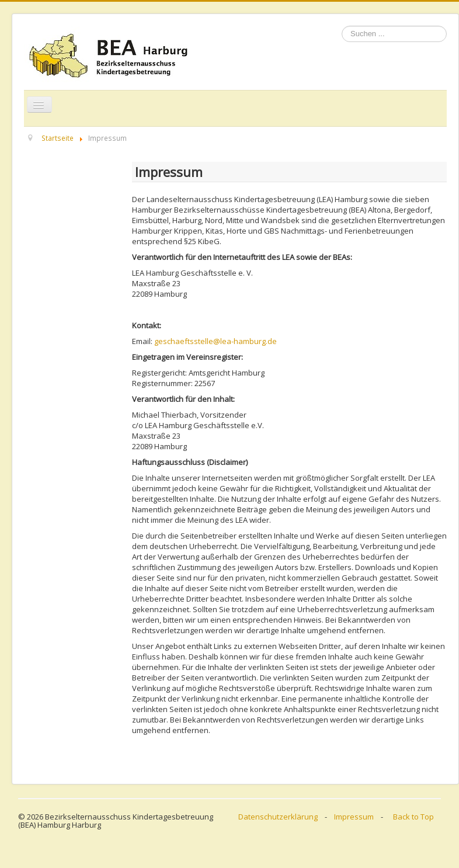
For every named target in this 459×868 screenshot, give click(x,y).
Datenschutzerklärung (278, 817)
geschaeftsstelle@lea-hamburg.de (215, 341)
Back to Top (413, 817)
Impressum (354, 817)
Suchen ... (342, 26)
